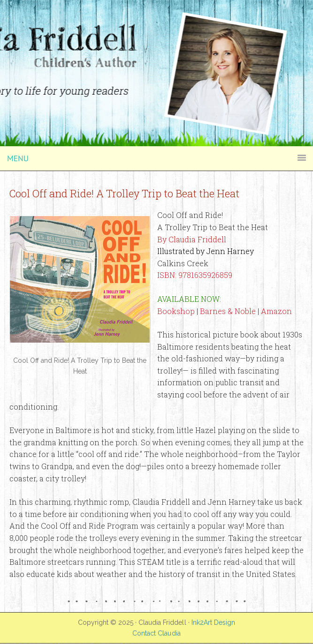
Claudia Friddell (157, 23)
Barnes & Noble (228, 311)
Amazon (276, 311)
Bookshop (176, 311)
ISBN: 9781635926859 (195, 275)
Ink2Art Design (213, 622)
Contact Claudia (156, 633)
